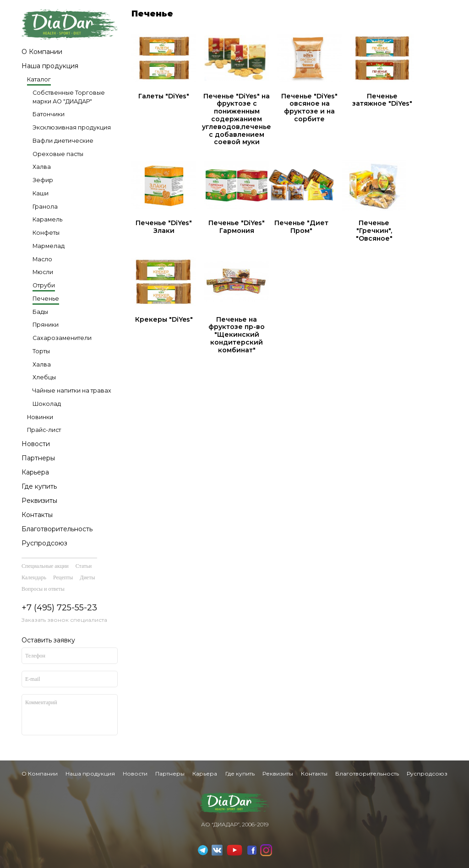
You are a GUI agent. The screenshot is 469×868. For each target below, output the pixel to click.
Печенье (46, 299)
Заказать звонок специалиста (64, 620)
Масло (42, 259)
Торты (41, 351)
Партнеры (38, 458)
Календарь (34, 577)
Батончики (49, 114)
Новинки (40, 417)
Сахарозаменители (62, 338)
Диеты (87, 577)
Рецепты (63, 577)
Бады (40, 312)
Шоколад (47, 404)
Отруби (44, 285)
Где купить (39, 486)
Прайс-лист (44, 430)
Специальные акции (45, 566)
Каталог (39, 79)
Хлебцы (44, 377)
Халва (42, 167)
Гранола (45, 207)
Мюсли (43, 272)
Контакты (37, 515)
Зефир (43, 180)
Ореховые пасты (58, 154)
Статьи (84, 566)
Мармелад (49, 246)
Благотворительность (57, 529)
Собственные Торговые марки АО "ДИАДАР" (69, 97)
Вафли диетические (63, 141)
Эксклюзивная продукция (72, 127)
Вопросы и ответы (43, 589)
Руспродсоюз (44, 543)
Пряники (46, 325)
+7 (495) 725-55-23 (59, 608)
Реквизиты (39, 501)
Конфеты (46, 233)
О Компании (42, 52)
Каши (41, 193)
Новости (36, 444)
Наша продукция (50, 66)
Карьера (35, 472)
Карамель (47, 219)
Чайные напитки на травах (72, 391)
